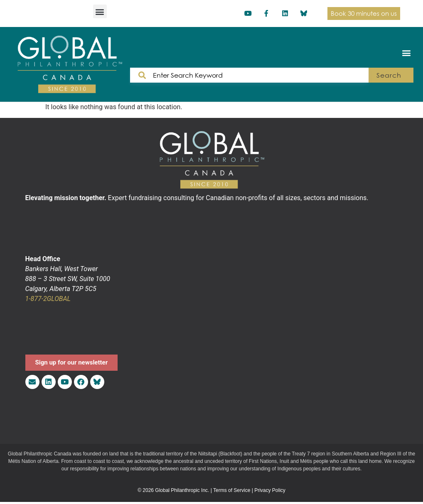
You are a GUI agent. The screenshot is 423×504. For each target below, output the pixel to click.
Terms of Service (232, 490)
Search (389, 75)
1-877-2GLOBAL (48, 299)
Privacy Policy (270, 490)
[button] (100, 11)
